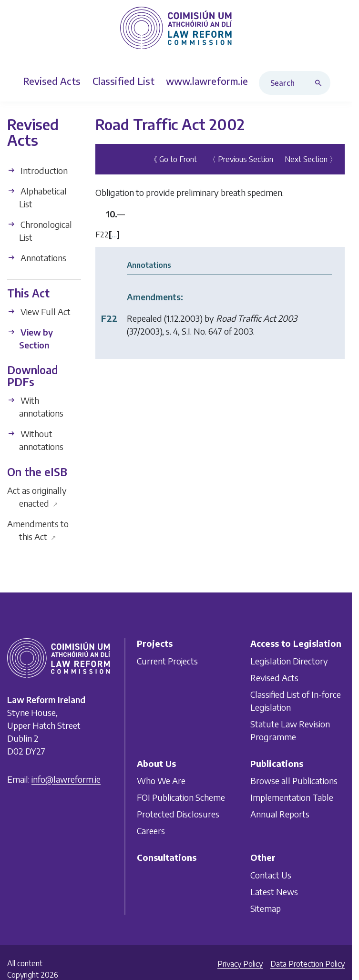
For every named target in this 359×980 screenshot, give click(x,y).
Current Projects (167, 660)
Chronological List (40, 231)
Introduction (37, 170)
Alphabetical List (37, 197)
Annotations (37, 258)
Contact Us (271, 875)
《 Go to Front (173, 159)
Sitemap (266, 908)
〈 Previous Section (241, 159)
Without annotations (35, 440)
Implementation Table (292, 797)
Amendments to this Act (38, 530)
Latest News (274, 892)
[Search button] (320, 83)
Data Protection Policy (308, 964)
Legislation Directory (289, 660)
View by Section (30, 338)
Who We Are (161, 781)
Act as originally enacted (37, 497)
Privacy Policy (240, 964)
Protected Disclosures (178, 814)
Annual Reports (280, 814)
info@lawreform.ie (66, 779)
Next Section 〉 (311, 159)
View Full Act (39, 311)
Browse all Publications (294, 781)
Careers (151, 831)
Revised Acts (274, 677)
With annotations (35, 407)
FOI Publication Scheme (181, 797)
